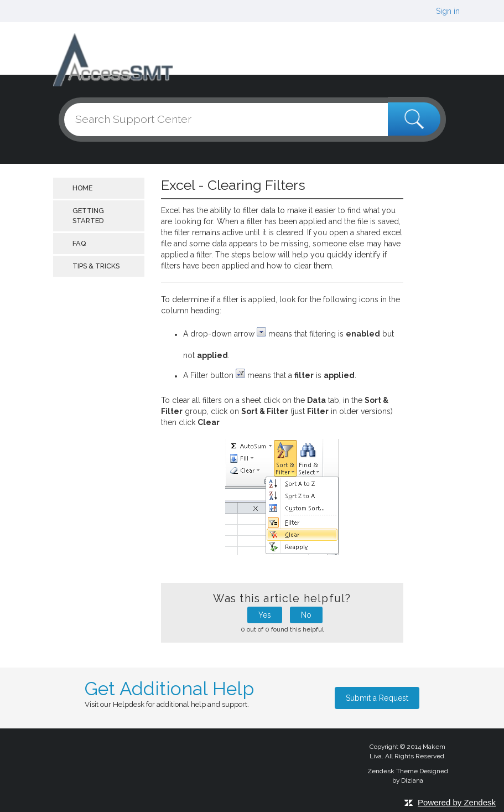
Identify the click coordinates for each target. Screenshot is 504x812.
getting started (88, 216)
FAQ (79, 243)
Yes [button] (265, 615)
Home (82, 188)
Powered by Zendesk (457, 802)
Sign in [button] (448, 11)
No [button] (306, 615)
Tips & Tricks (96, 266)
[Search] (252, 120)
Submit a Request (377, 698)
